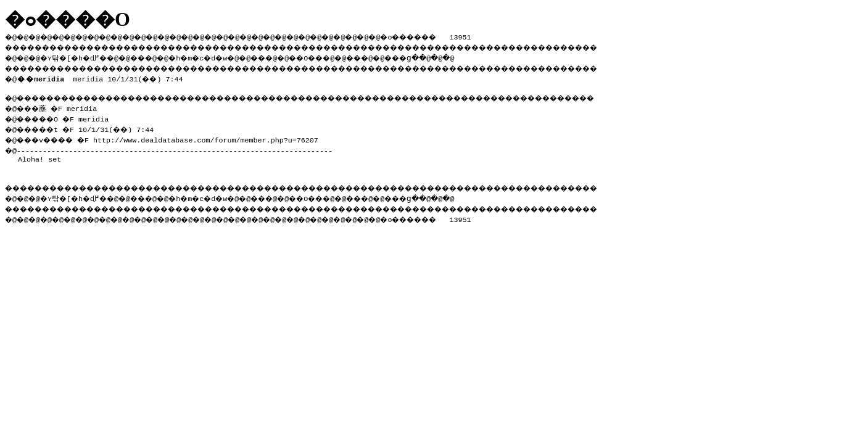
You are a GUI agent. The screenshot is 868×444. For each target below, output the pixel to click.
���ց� (448, 56)
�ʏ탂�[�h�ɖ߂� (80, 56)
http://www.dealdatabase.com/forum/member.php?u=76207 (217, 136)
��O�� (340, 56)
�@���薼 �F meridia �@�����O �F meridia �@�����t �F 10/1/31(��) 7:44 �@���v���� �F (85, 121)
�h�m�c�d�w (219, 56)
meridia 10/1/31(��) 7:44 (102, 76)
